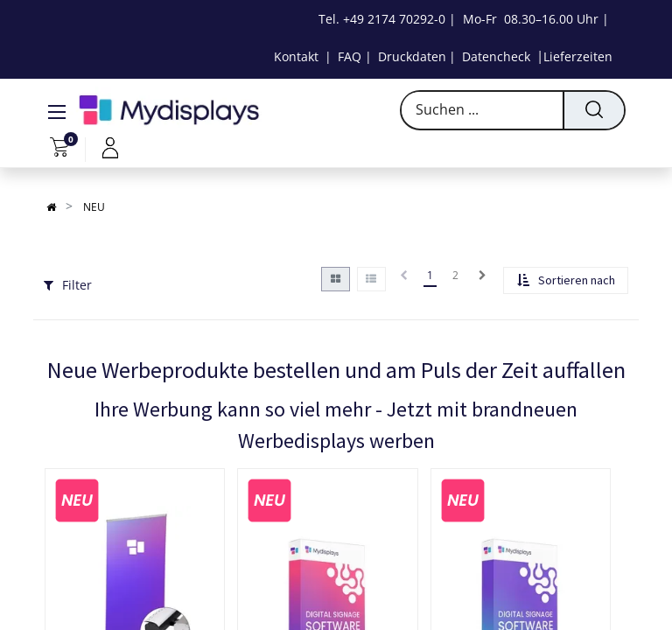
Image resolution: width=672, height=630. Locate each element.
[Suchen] (593, 110)
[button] (566, 280)
